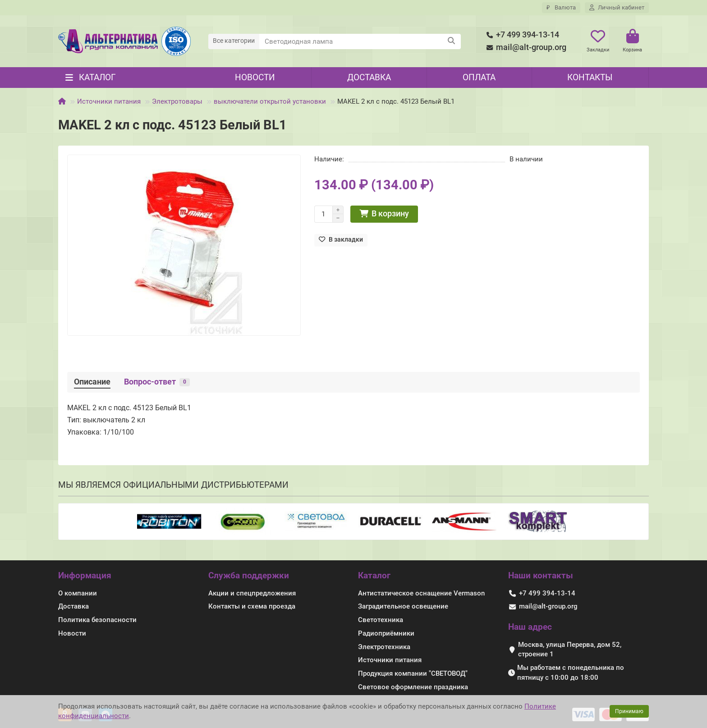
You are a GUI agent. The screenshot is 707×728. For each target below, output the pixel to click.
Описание (92, 382)
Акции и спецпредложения (252, 593)
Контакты (590, 77)
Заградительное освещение (403, 606)
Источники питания (109, 101)
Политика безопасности (97, 620)
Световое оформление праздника (413, 687)
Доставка (369, 77)
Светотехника (381, 620)
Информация (85, 575)
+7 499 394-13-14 (521, 35)
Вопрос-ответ (157, 382)
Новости (255, 77)
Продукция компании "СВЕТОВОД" (413, 673)
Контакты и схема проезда (252, 606)
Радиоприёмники (386, 633)
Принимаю (629, 711)
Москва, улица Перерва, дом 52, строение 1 (570, 650)
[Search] (360, 41)
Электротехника (384, 647)
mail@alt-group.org (525, 48)
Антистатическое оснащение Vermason (421, 593)
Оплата (479, 77)
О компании (78, 593)
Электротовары (177, 101)
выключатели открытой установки (270, 101)
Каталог (374, 575)
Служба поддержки (249, 575)
